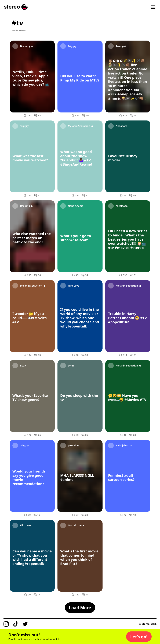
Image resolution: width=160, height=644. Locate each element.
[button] (139, 637)
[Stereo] (16, 7)
